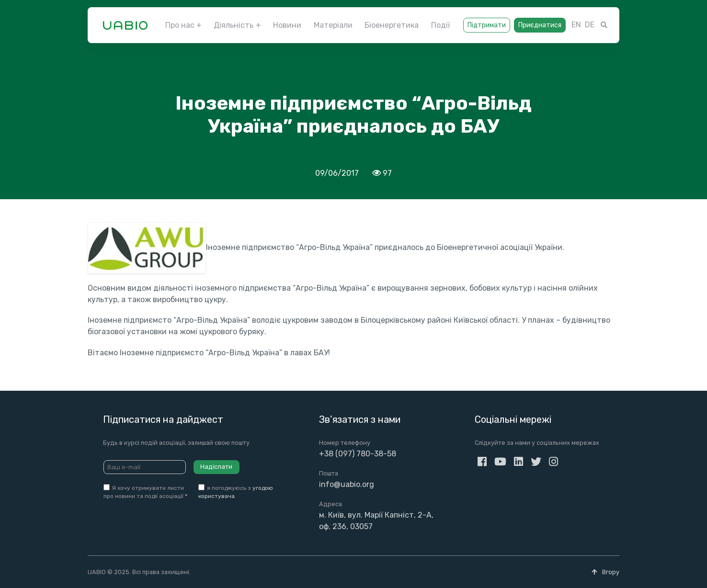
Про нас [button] (180, 25)
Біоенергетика (392, 25)
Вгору (605, 572)
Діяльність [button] (234, 25)
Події (440, 25)
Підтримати (487, 25)
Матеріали (333, 25)
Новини (287, 25)
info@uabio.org (347, 484)
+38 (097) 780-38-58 (358, 454)
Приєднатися (540, 25)
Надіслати (216, 467)
